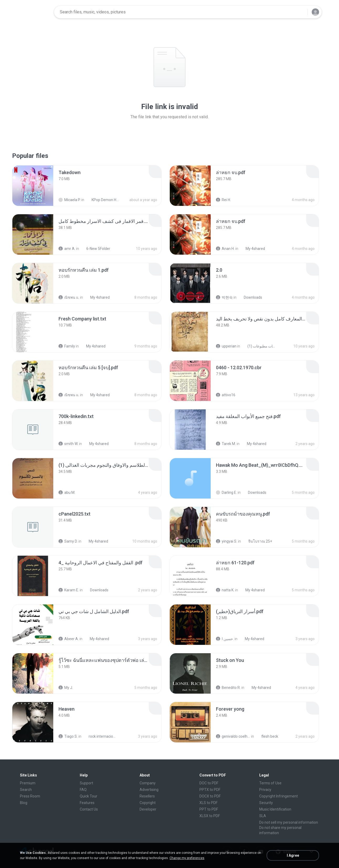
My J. (66, 688)
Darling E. (226, 492)
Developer (148, 809)
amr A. (67, 249)
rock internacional (100, 736)
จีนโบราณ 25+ (257, 541)
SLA (263, 816)
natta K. (225, 590)
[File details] (33, 186)
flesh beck (267, 736)
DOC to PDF (209, 783)
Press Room (30, 796)
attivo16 (226, 395)
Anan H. (225, 249)
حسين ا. (225, 639)
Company (148, 783)
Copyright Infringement (279, 796)
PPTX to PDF (210, 790)
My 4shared (252, 249)
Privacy (265, 790)
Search (26, 790)
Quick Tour (89, 796)
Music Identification (275, 809)
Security (266, 803)
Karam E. (69, 590)
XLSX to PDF (210, 816)
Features (87, 803)
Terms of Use (270, 783)
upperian (226, 346)
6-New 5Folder (95, 249)
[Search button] (300, 12)
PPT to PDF (209, 809)
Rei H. (223, 200)
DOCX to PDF (210, 796)
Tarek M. (226, 444)
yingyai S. (227, 541)
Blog (24, 803)
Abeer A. (69, 639)
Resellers (147, 796)
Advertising (149, 790)
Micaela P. (70, 200)
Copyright (148, 803)
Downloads (250, 297)
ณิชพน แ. (69, 297)
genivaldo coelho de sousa (233, 736)
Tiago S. (68, 736)
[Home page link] (33, 12)
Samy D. (68, 541)
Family (67, 346)
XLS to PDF (208, 803)
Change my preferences (187, 858)
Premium (28, 783)
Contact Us (89, 809)
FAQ (83, 790)
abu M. (67, 492)
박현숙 (224, 297)
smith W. (68, 444)
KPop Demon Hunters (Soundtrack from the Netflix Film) (103, 200)
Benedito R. (228, 688)
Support (86, 783)
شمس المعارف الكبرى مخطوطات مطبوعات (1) (259, 346)
